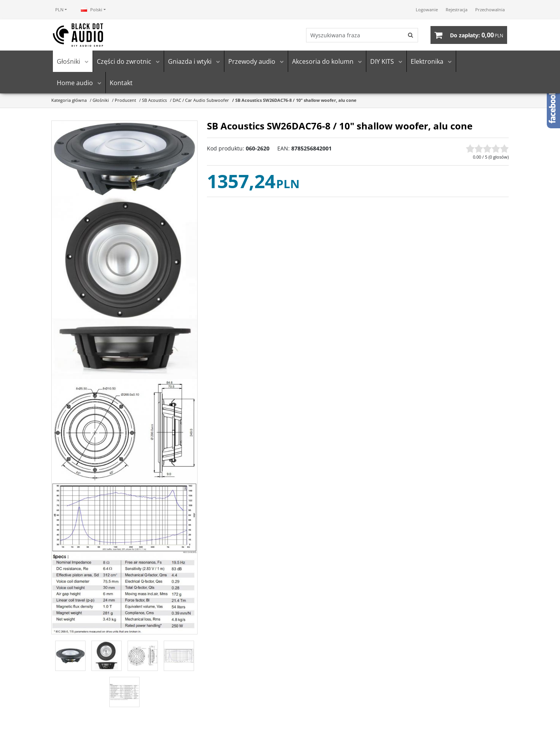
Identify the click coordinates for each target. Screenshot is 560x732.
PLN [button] (59, 10)
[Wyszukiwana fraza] (355, 35)
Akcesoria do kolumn (323, 61)
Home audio (75, 83)
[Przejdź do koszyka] (477, 35)
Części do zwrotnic (124, 61)
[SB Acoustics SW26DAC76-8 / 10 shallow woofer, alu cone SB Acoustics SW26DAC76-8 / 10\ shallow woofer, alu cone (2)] (124, 288)
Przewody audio (252, 61)
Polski (92, 10)
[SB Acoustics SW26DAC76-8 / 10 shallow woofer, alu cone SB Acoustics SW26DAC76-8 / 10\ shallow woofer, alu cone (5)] (124, 594)
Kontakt (121, 83)
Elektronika (427, 61)
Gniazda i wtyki (190, 61)
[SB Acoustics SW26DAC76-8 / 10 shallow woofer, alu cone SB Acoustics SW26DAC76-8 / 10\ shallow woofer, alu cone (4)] (124, 518)
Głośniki (68, 61)
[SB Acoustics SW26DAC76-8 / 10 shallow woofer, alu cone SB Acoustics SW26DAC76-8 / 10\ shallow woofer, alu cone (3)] (124, 431)
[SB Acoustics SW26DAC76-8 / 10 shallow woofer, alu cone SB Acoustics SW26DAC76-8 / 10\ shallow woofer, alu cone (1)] (124, 159)
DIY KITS (382, 61)
